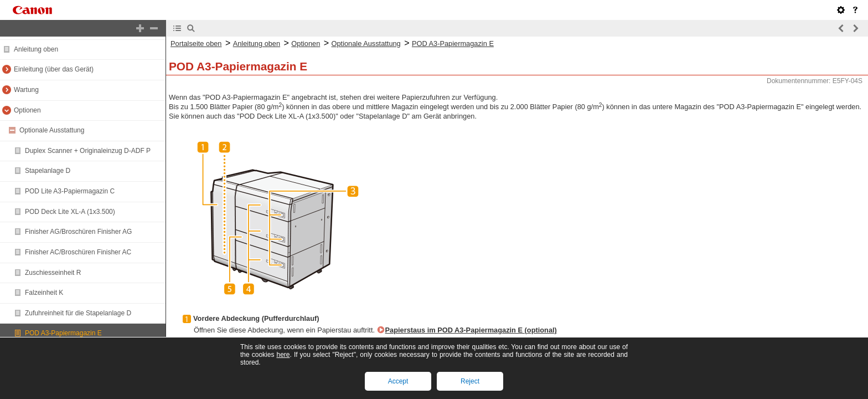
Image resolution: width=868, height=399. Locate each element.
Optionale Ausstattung (52, 130)
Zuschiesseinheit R (53, 273)
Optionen (27, 110)
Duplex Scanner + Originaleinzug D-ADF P (88, 151)
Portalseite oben (196, 44)
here (283, 355)
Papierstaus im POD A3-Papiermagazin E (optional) (471, 330)
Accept (398, 381)
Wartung (26, 90)
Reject (470, 381)
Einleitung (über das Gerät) (54, 69)
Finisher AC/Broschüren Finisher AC (78, 252)
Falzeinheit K (44, 293)
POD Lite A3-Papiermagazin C (70, 191)
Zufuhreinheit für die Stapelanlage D (78, 313)
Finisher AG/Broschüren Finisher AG (78, 232)
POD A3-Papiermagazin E (63, 333)
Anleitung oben (36, 49)
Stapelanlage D (48, 171)
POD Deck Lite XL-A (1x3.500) (70, 212)
